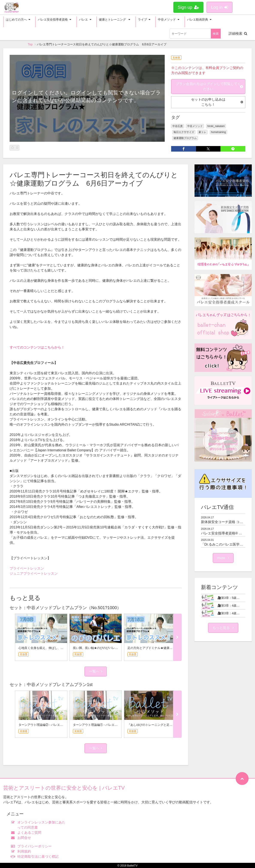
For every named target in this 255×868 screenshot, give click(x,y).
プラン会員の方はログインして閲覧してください (209, 86)
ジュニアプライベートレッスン (34, 573)
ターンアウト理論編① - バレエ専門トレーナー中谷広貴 (110, 725)
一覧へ (96, 671)
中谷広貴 (178, 126)
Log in (220, 7)
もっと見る (223, 628)
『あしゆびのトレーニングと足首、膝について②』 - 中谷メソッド (172, 725)
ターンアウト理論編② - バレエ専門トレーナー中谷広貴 (56, 725)
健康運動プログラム (185, 138)
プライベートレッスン (27, 568)
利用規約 (22, 851)
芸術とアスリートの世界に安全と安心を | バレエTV (64, 788)
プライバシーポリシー (32, 846)
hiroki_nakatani (216, 126)
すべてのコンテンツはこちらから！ (37, 347)
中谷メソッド (195, 126)
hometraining (218, 132)
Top (30, 44)
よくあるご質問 (27, 833)
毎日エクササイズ (184, 132)
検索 (216, 34)
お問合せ (22, 838)
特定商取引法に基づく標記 (36, 857)
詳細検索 (238, 34)
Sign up (188, 7)
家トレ (202, 132)
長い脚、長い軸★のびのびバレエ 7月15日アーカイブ (110, 648)
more (223, 558)
